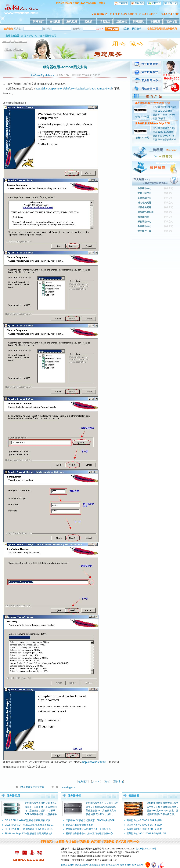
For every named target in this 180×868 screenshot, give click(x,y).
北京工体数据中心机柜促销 (79, 825)
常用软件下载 (144, 231)
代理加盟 (84, 841)
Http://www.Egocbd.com (42, 75)
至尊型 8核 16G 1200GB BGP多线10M (146, 833)
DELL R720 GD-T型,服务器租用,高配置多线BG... (29, 829)
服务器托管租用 (48, 36)
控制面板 (139, 3)
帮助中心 (156, 3)
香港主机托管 (113, 865)
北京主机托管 (82, 865)
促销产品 (172, 3)
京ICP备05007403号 (146, 849)
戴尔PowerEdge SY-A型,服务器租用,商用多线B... (29, 833)
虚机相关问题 (144, 207)
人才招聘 (59, 841)
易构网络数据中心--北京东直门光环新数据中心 (89, 833)
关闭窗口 (118, 782)
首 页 (23, 36)
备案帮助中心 (144, 226)
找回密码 (137, 29)
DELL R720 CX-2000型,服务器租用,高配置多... (28, 820)
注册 (127, 29)
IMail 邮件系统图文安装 (32, 787)
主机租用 (72, 21)
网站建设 (138, 21)
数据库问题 (143, 217)
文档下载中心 (144, 193)
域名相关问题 (144, 203)
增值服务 (155, 21)
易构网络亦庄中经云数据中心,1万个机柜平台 (88, 829)
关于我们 (96, 841)
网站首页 (38, 21)
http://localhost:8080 (94, 762)
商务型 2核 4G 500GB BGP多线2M (144, 820)
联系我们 (109, 841)
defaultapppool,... (70, 787)
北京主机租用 (67, 865)
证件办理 (172, 21)
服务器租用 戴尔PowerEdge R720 (153, 103)
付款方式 (123, 3)
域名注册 (105, 21)
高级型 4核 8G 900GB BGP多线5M (144, 829)
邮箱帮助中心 (144, 222)
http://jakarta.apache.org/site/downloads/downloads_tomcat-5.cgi (74, 89)
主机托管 (55, 21)
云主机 (88, 21)
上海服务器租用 (97, 865)
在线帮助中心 (144, 188)
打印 (107, 782)
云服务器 (134, 796)
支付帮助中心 (144, 198)
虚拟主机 (122, 21)
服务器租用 (13, 796)
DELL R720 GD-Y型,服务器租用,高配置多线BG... (29, 825)
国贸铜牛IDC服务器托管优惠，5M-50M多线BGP (90, 820)
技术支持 (121, 841)
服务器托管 (74, 796)
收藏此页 (83, 782)
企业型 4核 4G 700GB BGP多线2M (144, 825)
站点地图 (71, 841)
